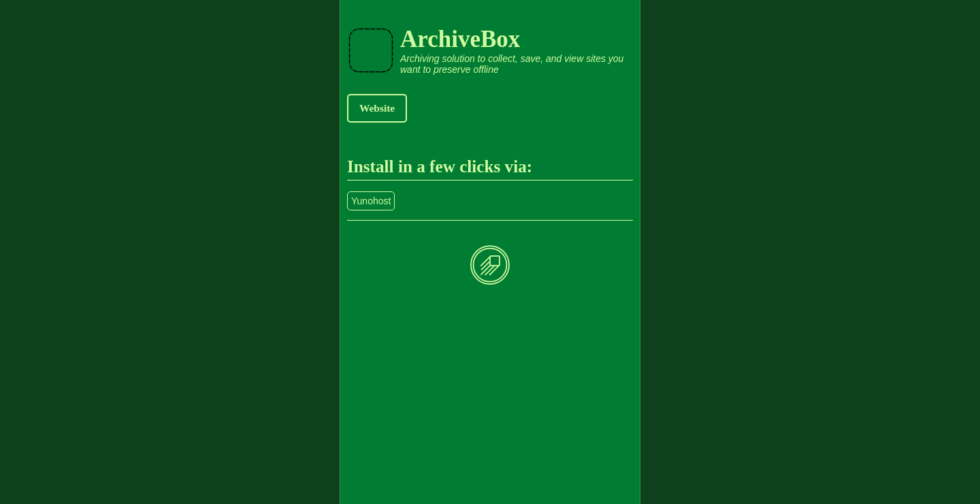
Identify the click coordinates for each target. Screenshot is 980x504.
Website (377, 108)
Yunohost (371, 201)
